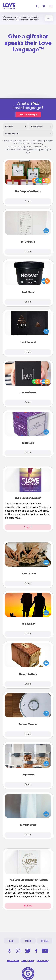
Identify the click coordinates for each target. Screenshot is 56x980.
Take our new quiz (28, 114)
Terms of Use (13, 960)
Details (28, 201)
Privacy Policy (28, 960)
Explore (28, 527)
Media (28, 941)
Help (11, 941)
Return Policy (43, 960)
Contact (45, 941)
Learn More (34, 20)
